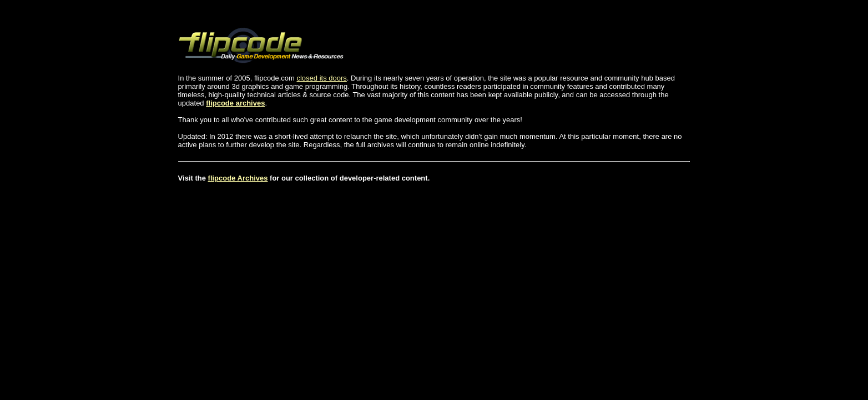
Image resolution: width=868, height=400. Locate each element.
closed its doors (321, 78)
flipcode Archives (238, 178)
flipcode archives (235, 103)
